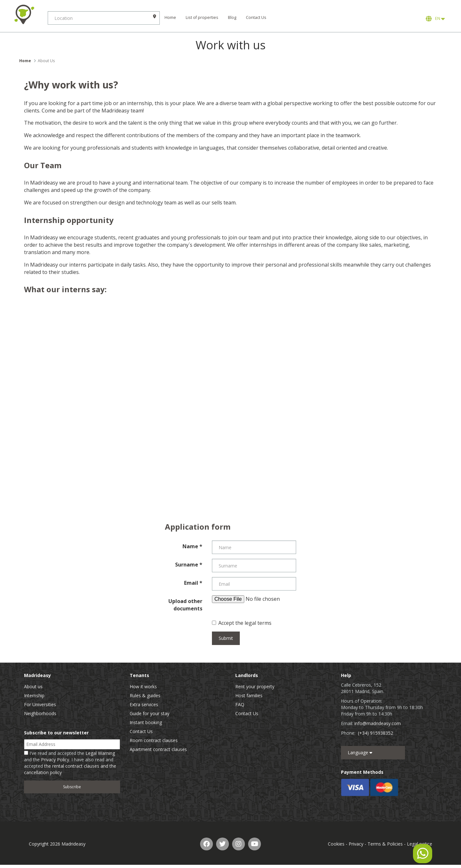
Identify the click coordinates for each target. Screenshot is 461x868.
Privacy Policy (55, 760)
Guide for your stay (150, 713)
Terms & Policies (385, 844)
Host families (249, 695)
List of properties (202, 17)
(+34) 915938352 (376, 733)
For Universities (40, 704)
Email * (193, 583)
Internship (34, 695)
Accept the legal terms (242, 623)
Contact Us (256, 17)
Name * (192, 546)
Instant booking (146, 722)
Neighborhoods (40, 713)
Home (171, 17)
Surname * (189, 565)
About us (33, 686)
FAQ (240, 704)
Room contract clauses (154, 740)
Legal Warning (100, 753)
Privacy (356, 844)
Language (360, 752)
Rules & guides (145, 695)
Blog (232, 17)
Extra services (144, 704)
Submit (226, 638)
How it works (143, 686)
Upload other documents (185, 605)
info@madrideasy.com (378, 723)
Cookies (336, 844)
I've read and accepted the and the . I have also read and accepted (70, 763)
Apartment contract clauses (158, 749)
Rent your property (255, 686)
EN (435, 19)
